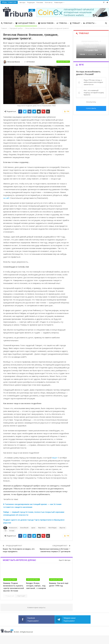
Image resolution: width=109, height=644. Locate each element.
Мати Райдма (53, 528)
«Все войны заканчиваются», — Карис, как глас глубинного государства (91, 44)
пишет (55, 458)
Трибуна (62, 23)
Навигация (58, 2)
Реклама (40, 2)
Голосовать (91, 108)
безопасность (13, 528)
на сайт (6, 198)
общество (62, 528)
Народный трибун (25, 23)
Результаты (91, 102)
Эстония (12, 531)
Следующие (21, 596)
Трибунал (7, 23)
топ (5, 531)
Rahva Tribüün (46, 23)
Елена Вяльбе (24, 528)
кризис (33, 528)
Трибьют (75, 23)
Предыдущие (9, 596)
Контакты (49, 2)
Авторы (22, 2)
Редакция (31, 2)
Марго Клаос (42, 528)
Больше (87, 23)
